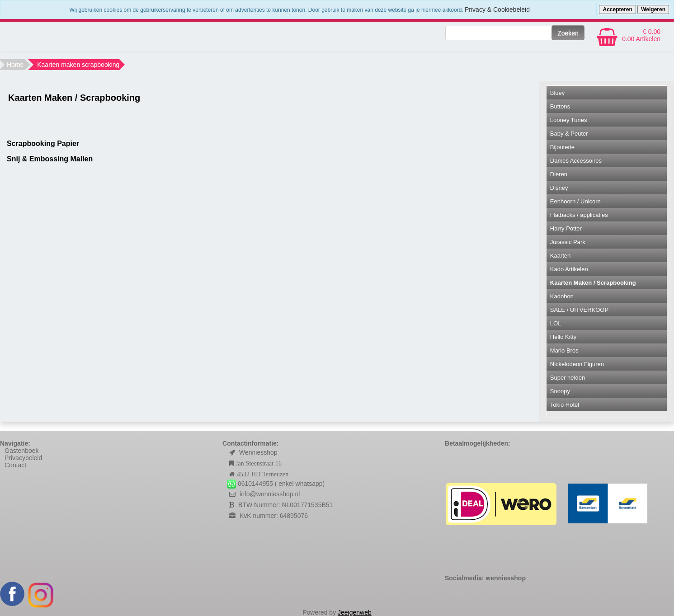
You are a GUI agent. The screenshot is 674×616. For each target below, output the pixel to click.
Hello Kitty (563, 337)
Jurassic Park (568, 242)
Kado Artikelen (569, 269)
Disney (559, 188)
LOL (556, 323)
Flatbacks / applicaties (579, 215)
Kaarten (561, 256)
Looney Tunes (569, 120)
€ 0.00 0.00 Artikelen (641, 35)
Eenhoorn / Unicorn (575, 201)
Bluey (558, 93)
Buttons (560, 106)
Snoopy (560, 391)
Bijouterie (562, 147)
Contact (15, 465)
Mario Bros (564, 350)
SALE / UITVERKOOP (579, 310)
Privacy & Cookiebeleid (497, 9)
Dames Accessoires (576, 161)
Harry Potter (566, 228)
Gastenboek (22, 451)
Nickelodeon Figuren (577, 364)
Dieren (559, 174)
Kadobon (562, 296)
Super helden (568, 378)
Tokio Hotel (565, 405)
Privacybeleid (23, 458)
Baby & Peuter (569, 134)
